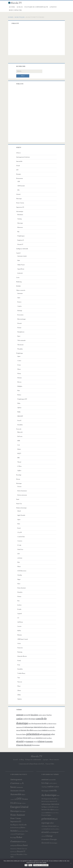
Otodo (19, 644)
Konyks (19, 609)
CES (19, 182)
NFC (19, 458)
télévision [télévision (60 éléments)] (35, 742)
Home (11, 17)
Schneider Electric (22, 656)
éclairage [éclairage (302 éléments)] (41, 741)
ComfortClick (21, 537)
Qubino (19, 408)
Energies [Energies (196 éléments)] (15, 807)
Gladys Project (21, 265)
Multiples (20, 386)
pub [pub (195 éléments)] (41, 734)
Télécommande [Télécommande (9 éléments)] (13, 855)
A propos (53, 7)
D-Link (19, 545)
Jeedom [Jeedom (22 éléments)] (13, 828)
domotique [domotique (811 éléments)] (22, 723)
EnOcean (20, 436)
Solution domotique (21, 508)
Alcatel (19, 511)
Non (30, 865)
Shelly (19, 412)
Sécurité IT (20, 244)
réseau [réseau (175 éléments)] (25, 738)
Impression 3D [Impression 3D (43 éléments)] (16, 822)
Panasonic (20, 648)
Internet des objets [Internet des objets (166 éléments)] (27, 730)
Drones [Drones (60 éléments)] (25, 799)
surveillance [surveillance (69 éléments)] (49, 738)
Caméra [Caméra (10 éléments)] (12, 799)
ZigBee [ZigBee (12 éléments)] (12, 857)
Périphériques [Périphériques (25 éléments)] (20, 834)
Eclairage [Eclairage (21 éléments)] (19, 803)
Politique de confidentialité (36, 7)
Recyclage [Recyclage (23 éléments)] (13, 838)
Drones (19, 487)
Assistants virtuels (22, 256)
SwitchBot (20, 425)
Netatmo (20, 635)
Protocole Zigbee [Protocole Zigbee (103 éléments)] (21, 734)
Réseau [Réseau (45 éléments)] (20, 845)
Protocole (19, 429)
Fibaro (19, 369)
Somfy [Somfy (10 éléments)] (26, 849)
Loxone (19, 626)
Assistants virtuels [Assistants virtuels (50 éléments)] (17, 791)
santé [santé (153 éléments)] (29, 738)
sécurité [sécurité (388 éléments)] (20, 741)
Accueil (12, 7)
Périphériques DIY (22, 399)
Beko (19, 524)
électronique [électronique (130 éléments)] (36, 745)
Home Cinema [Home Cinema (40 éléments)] (16, 818)
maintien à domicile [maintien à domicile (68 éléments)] (38, 730)
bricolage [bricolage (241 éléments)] (34, 715)
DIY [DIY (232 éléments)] (19, 799)
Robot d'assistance (22, 491)
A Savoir (18, 153)
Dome (19, 365)
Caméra (19, 306)
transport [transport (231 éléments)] (30, 741)
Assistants (20, 293)
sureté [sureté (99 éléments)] (45, 738)
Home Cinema (20, 203)
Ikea (18, 601)
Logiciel (18, 253)
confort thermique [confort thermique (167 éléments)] (29, 719)
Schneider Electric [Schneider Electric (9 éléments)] (14, 849)
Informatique (20, 212)
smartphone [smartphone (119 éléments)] (39, 738)
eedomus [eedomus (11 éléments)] (24, 803)
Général (18, 194)
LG (18, 618)
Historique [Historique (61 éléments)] (15, 811)
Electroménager (22, 319)
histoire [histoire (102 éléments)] (51, 724)
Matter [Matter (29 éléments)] (23, 828)
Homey (19, 597)
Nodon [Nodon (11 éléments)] (23, 831)
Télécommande (21, 340)
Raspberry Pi (21, 240)
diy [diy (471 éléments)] (45, 719)
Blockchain (20, 215)
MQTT (19, 454)
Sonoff (19, 421)
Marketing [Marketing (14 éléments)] (18, 828)
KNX (19, 441)
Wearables (20, 349)
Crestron (20, 541)
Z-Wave (19, 466)
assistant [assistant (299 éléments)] (20, 715)
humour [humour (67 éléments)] (55, 724)
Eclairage (20, 311)
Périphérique (20, 353)
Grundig (20, 575)
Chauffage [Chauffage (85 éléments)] (49, 715)
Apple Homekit (21, 515)
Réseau (18, 479)
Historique (19, 199)
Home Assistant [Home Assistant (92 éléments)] (18, 815)
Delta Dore (20, 549)
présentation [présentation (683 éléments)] (33, 734)
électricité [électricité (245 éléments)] (28, 745)
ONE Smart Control (23, 639)
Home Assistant (22, 588)
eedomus (20, 558)
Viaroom (20, 682)
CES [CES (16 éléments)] (15, 799)
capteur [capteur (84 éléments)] (44, 715)
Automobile (19, 161)
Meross (19, 382)
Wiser (19, 686)
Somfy (19, 661)
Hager (19, 579)
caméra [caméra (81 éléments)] (40, 715)
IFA (18, 190)
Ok (26, 865)
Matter (19, 449)
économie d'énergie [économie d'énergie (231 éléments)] (49, 839)
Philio (19, 403)
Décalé (18, 166)
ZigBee (19, 471)
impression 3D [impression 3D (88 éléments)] (20, 727)
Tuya (19, 678)
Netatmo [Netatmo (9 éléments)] (20, 831)
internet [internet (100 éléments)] (18, 730)
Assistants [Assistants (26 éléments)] (20, 787)
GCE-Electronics (22, 571)
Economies (20, 315)
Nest (19, 391)
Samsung (20, 652)
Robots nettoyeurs (22, 495)
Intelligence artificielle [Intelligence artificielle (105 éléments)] (48, 727)
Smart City (19, 504)
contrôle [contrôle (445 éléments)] (40, 719)
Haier (19, 584)
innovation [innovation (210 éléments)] (38, 727)
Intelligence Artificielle (22, 249)
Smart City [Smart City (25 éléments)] (21, 849)
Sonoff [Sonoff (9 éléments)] (12, 852)
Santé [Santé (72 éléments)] (25, 845)
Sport (19, 336)
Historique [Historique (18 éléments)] (22, 811)
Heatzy (19, 374)
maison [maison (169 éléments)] (45, 730)
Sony (19, 665)
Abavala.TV (36, 756)
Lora (19, 445)
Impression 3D (20, 207)
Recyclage (19, 475)
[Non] (71, 863)
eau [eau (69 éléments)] (48, 724)
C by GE (20, 532)
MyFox (19, 631)
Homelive (20, 592)
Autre (19, 298)
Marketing (19, 282)
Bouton (19, 302)
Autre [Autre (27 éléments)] (23, 795)
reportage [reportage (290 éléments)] (47, 734)
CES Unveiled (21, 186)
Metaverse (20, 227)
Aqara (19, 356)
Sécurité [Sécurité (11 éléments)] (15, 852)
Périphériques (21, 236)
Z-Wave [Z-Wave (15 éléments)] (25, 854)
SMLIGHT (20, 416)
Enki (19, 260)
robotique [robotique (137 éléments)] (19, 738)
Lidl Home (20, 622)
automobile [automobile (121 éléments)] (27, 715)
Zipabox (20, 699)
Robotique (20, 17)
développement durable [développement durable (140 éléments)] (39, 723)
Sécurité (20, 323)
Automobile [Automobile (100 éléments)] (16, 794)
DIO (19, 554)
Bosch (19, 528)
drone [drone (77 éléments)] (30, 724)
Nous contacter (15, 10)
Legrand (20, 614)
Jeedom (19, 605)
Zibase (19, 691)
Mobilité (18, 286)
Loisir (18, 278)
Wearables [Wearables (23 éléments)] (20, 854)
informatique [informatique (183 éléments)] (29, 727)
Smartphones (21, 332)
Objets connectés (21, 290)
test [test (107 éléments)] (25, 742)
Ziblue (19, 695)
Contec (19, 361)
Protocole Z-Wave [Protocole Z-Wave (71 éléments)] (51, 730)
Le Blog (20, 7)
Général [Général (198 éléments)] (24, 807)
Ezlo (19, 562)
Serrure (19, 328)
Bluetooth (20, 432)
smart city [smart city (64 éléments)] (33, 738)
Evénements (20, 178)
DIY (17, 170)
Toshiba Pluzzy (21, 673)
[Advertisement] (39, 40)
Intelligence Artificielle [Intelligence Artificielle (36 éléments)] (19, 825)
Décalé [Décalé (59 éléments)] (13, 803)
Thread (19, 462)
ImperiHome (21, 269)
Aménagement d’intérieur (23, 157)
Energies (19, 174)
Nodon (19, 395)
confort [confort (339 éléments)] (19, 719)
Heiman (19, 378)
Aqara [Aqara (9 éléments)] (21, 784)
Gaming (19, 219)
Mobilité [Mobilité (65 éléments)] (14, 831)
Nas (18, 232)
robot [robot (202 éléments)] (53, 734)
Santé (18, 499)
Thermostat (20, 345)
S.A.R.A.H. (20, 273)
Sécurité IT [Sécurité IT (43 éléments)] (21, 851)
